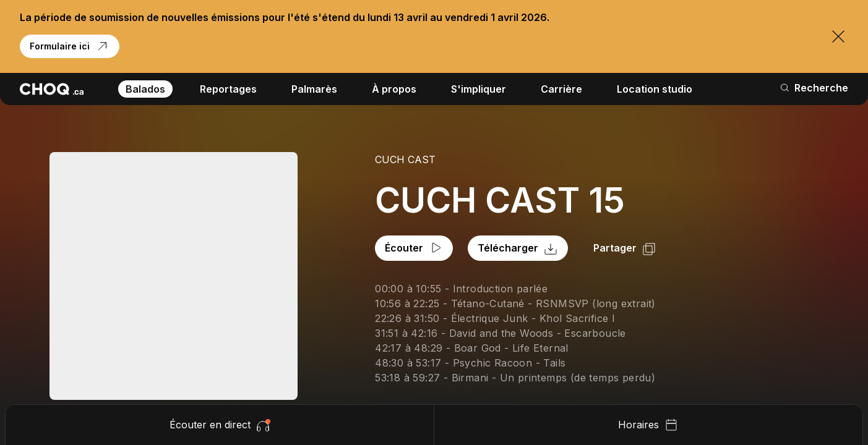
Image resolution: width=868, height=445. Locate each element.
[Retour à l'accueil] (52, 89)
